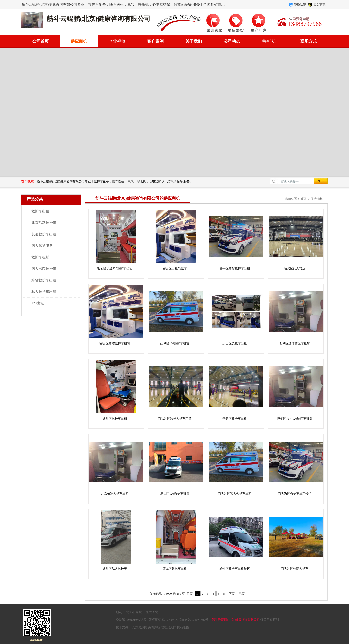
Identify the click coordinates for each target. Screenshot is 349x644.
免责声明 (154, 627)
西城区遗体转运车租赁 (295, 343)
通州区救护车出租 (115, 419)
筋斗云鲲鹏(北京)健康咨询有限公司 (236, 620)
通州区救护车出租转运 (235, 569)
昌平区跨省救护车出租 (235, 268)
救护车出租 (40, 211)
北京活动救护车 (44, 223)
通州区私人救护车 (115, 569)
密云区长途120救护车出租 (115, 268)
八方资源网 (140, 627)
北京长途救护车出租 (115, 494)
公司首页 (41, 41)
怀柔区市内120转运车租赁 (295, 419)
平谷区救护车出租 (235, 419)
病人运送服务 (42, 246)
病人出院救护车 (44, 269)
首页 (303, 199)
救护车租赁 (40, 257)
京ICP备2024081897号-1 (195, 620)
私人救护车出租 (44, 292)
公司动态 (232, 41)
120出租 (38, 303)
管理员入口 (169, 627)
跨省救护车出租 (44, 280)
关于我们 (194, 41)
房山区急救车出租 (235, 343)
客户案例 (155, 41)
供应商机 (79, 41)
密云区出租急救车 (175, 268)
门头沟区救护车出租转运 (295, 494)
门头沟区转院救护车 (295, 569)
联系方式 (308, 41)
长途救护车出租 (44, 234)
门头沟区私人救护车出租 (235, 494)
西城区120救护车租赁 (175, 343)
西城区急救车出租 (175, 569)
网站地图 (183, 627)
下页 (232, 594)
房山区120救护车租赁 (175, 494)
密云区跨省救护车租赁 (115, 343)
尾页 (242, 594)
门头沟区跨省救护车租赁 (175, 419)
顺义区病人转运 (295, 268)
